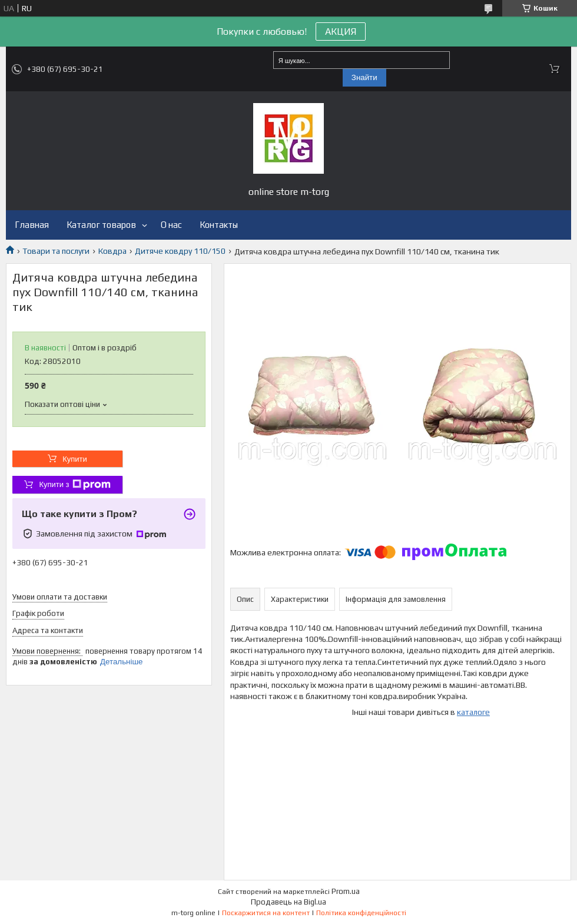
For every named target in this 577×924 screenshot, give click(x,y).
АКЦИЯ (341, 32)
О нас (171, 225)
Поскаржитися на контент (266, 913)
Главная (32, 225)
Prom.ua (346, 891)
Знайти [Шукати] (364, 77)
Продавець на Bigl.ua (288, 902)
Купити (75, 459)
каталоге (473, 712)
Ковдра (112, 251)
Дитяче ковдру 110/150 (180, 251)
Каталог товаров (101, 225)
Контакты (219, 225)
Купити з (74, 485)
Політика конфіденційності (361, 913)
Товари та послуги (56, 251)
